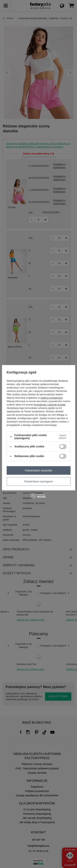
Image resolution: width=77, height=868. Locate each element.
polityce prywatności (51, 398)
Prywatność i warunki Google (50, 405)
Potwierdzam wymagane (38, 481)
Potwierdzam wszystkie (38, 470)
